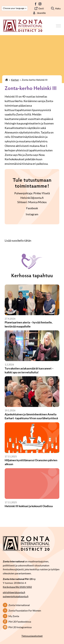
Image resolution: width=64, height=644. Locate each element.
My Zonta (14, 616)
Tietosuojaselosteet (32, 636)
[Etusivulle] (23, 26)
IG (40, 4)
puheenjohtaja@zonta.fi (16, 596)
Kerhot (15, 80)
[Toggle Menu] (58, 26)
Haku (58, 8)
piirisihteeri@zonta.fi (14, 592)
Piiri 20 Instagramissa (20, 627)
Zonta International (19, 605)
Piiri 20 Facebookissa (20, 622)
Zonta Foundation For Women (25, 610)
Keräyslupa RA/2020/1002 (17, 587)
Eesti (41, 8)
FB (36, 4)
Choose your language (15, 8)
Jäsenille (41, 13)
